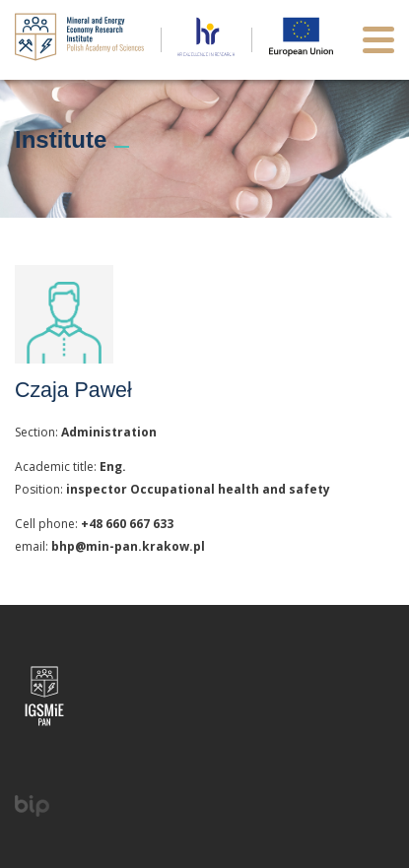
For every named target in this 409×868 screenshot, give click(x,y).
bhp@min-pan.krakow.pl (128, 546)
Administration (109, 432)
